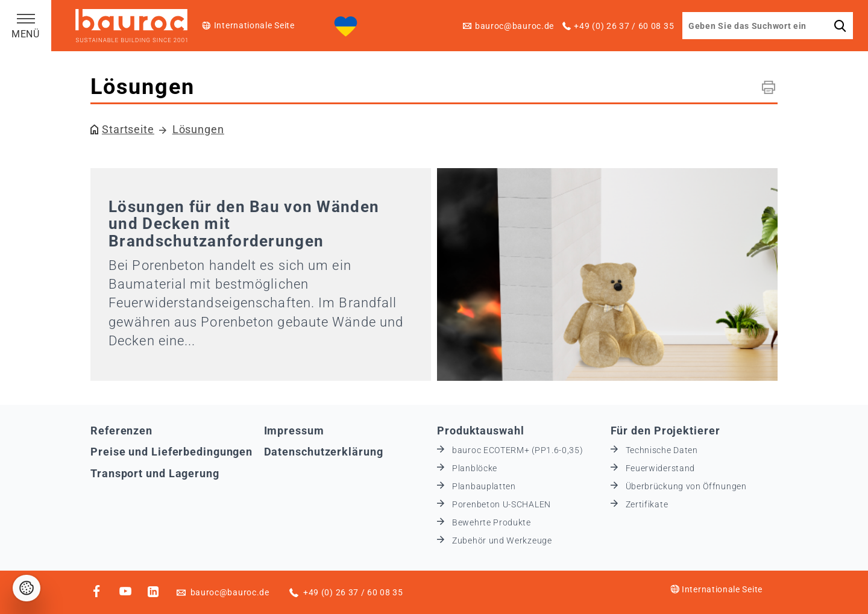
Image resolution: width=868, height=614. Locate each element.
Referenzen (121, 431)
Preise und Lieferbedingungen (171, 452)
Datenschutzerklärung (324, 452)
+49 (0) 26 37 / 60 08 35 (624, 26)
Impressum (294, 431)
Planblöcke (475, 468)
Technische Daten (662, 450)
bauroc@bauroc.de (514, 26)
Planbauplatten (484, 486)
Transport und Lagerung (155, 473)
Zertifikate (647, 504)
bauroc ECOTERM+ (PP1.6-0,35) (518, 450)
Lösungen (198, 129)
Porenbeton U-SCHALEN (502, 504)
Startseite (128, 129)
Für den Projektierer (665, 431)
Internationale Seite (254, 25)
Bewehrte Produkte (492, 522)
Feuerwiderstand (661, 468)
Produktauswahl (481, 431)
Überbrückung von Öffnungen (686, 486)
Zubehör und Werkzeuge (502, 540)
